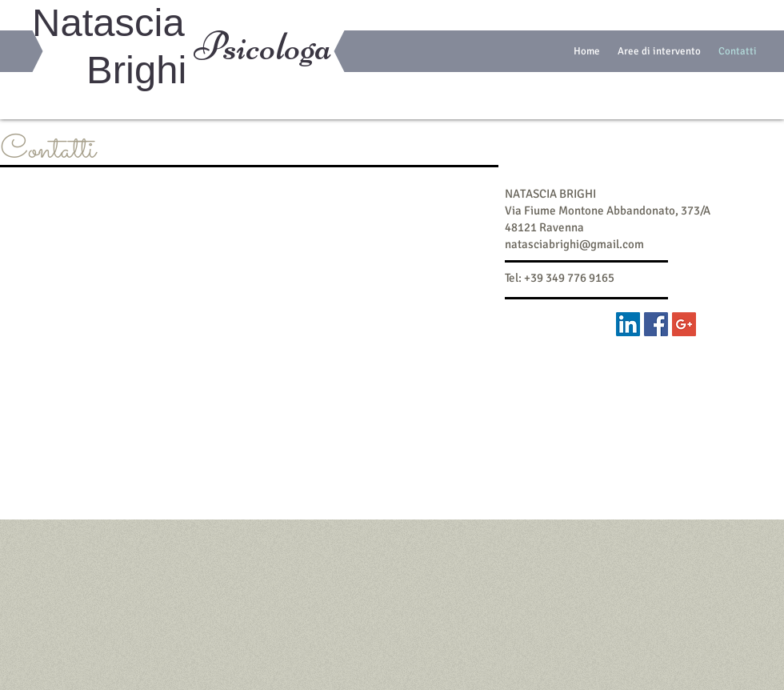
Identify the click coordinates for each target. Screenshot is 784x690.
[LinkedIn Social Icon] (628, 324)
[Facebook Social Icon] (656, 324)
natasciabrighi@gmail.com (574, 244)
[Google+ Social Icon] (684, 324)
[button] (659, 52)
